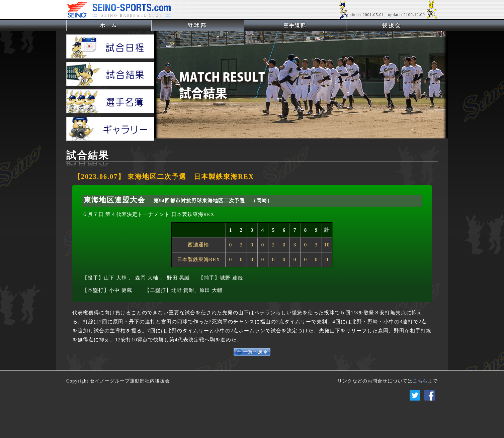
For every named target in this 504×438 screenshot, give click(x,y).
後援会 (392, 25)
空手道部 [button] (295, 25)
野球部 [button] (198, 25)
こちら (420, 381)
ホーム (120, 25)
